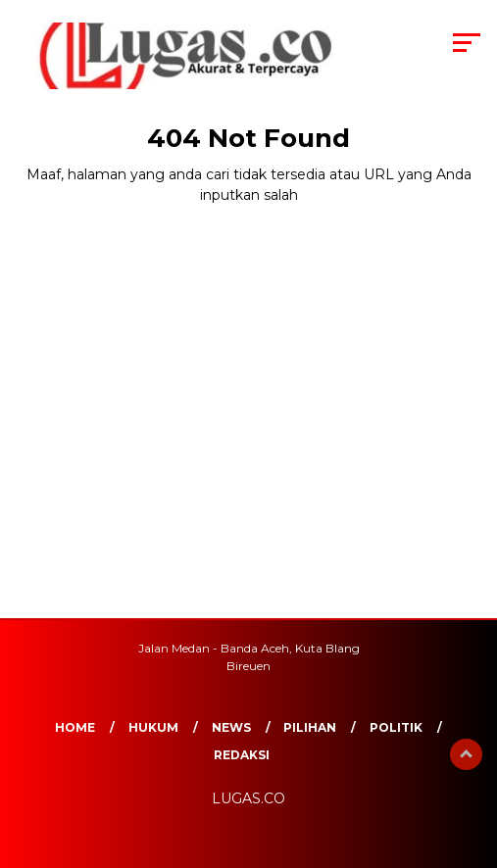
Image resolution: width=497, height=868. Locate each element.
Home (75, 727)
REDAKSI (242, 755)
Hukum (153, 727)
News (231, 727)
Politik (396, 727)
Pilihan (310, 727)
